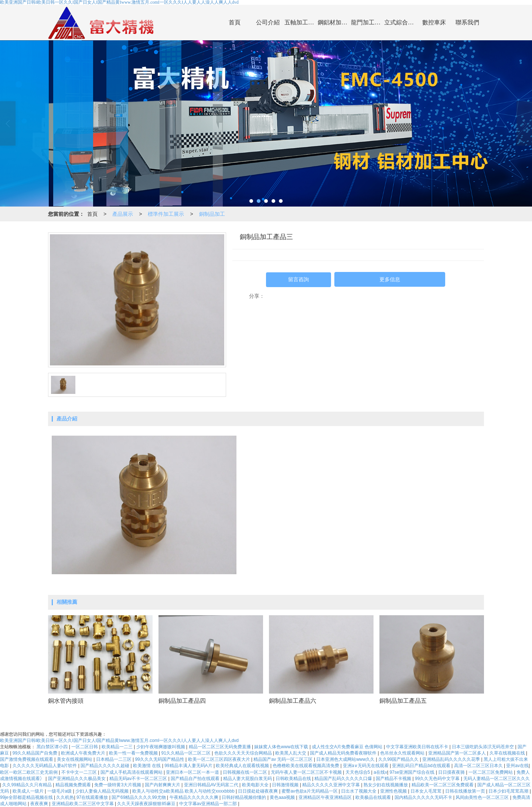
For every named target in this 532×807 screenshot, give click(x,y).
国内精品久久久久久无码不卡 (424, 797)
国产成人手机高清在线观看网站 (132, 772)
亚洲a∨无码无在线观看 (366, 766)
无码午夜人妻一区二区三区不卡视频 (307, 772)
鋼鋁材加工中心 (334, 22)
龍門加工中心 (368, 22)
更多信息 (390, 280)
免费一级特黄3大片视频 (118, 785)
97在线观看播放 (93, 797)
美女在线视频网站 (75, 759)
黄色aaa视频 (283, 797)
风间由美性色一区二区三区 (483, 797)
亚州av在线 (517, 766)
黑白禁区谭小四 (53, 747)
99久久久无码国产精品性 (160, 759)
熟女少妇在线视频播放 (386, 785)
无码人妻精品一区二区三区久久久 (497, 779)
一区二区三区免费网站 (491, 772)
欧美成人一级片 (29, 791)
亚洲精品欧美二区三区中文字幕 (83, 804)
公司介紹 (268, 22)
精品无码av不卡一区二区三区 (139, 779)
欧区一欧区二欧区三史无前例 (29, 772)
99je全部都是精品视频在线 (27, 797)
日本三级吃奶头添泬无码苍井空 (483, 747)
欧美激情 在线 (148, 766)
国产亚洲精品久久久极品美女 (77, 779)
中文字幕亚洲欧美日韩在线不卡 (418, 747)
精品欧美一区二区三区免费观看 (443, 785)
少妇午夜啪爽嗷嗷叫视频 (161, 747)
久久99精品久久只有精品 (28, 785)
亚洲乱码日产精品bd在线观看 (422, 766)
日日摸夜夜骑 (452, 772)
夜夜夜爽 (40, 804)
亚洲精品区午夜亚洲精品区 (326, 797)
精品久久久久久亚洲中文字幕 (332, 785)
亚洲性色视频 (394, 791)
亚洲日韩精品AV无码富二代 (212, 785)
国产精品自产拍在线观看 (196, 779)
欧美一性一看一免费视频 (134, 753)
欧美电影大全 (256, 785)
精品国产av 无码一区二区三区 (284, 759)
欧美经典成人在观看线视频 (243, 766)
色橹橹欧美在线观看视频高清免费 (306, 766)
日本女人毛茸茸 (427, 791)
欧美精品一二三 (118, 747)
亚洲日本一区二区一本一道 (193, 772)
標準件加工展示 (166, 214)
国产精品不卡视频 (394, 779)
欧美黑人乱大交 (291, 753)
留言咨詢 (299, 280)
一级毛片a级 (60, 791)
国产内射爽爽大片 (163, 785)
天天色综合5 (358, 772)
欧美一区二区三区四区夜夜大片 (220, 759)
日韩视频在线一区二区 (245, 772)
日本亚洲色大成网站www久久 (346, 759)
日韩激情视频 (286, 785)
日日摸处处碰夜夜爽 (258, 791)
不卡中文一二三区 (80, 772)
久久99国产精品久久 (399, 759)
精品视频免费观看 (74, 785)
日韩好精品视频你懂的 (244, 797)
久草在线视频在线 (508, 753)
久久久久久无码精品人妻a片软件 (45, 766)
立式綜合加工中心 (401, 22)
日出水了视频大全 (359, 791)
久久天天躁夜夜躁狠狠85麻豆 (147, 804)
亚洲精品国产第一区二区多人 (458, 753)
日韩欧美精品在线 (294, 779)
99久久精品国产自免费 (36, 753)
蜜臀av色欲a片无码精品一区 (310, 791)
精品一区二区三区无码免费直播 (220, 747)
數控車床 (434, 22)
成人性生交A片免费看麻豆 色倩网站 (348, 747)
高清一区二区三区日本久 (479, 766)
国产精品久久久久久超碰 (105, 766)
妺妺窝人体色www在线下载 (282, 747)
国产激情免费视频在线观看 (27, 759)
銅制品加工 (212, 214)
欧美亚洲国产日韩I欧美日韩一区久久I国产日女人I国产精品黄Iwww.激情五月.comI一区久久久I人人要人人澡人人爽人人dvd (119, 740)
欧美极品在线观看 (374, 797)
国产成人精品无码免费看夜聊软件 (344, 753)
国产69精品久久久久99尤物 (139, 797)
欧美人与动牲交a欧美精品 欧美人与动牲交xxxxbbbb (184, 791)
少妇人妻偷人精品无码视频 (103, 791)
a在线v (380, 772)
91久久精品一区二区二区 (187, 753)
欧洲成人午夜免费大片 (84, 753)
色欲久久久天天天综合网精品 (244, 753)
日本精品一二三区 (114, 759)
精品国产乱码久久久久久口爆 (344, 779)
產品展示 (123, 214)
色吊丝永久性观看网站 (403, 753)
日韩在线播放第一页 (466, 791)
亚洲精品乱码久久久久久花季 (452, 759)
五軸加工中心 (301, 22)
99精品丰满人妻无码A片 (189, 766)
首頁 (235, 22)
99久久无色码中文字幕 (438, 779)
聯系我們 (467, 22)
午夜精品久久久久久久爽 (195, 797)
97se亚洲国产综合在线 (412, 772)
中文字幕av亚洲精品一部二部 (209, 804)
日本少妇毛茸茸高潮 (509, 791)
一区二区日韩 (85, 747)
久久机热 (65, 797)
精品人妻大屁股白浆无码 (248, 779)
